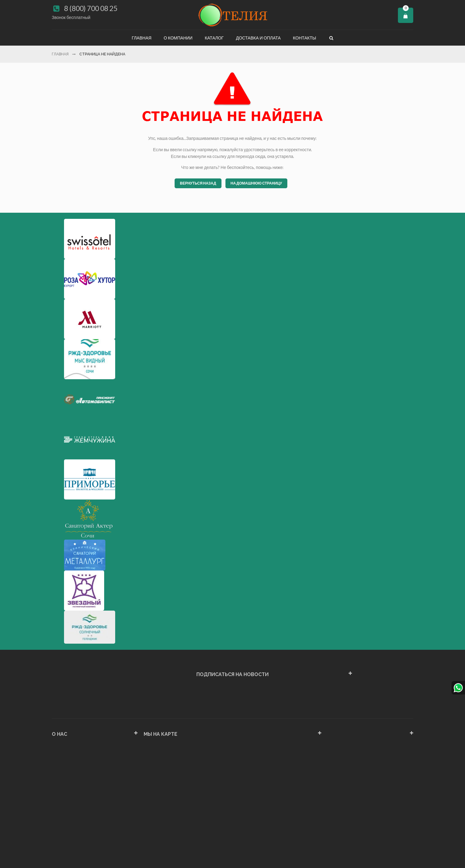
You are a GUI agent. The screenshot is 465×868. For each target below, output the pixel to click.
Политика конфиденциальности (83, 820)
